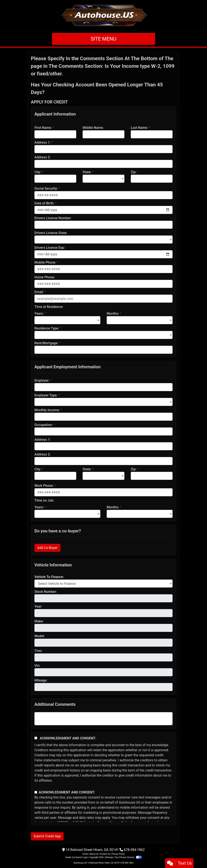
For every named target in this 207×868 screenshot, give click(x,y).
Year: (38, 606)
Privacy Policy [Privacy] (118, 854)
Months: (113, 314)
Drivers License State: (51, 233)
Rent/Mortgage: (46, 343)
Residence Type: (47, 328)
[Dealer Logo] (104, 15)
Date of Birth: (44, 203)
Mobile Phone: (45, 262)
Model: (40, 636)
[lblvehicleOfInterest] (103, 584)
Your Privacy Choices (128, 857)
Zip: (134, 172)
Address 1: (42, 142)
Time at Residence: (49, 307)
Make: (39, 621)
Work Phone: (44, 486)
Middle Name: (93, 128)
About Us (94, 854)
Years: (39, 314)
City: (38, 172)
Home (85, 854)
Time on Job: (44, 500)
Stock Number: (46, 592)
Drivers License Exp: (50, 248)
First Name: (43, 128)
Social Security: (46, 188)
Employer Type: (46, 395)
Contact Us (105, 854)
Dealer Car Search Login (77, 857)
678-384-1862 (134, 850)
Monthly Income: (47, 410)
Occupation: (44, 425)
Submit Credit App (47, 836)
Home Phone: (45, 277)
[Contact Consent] (36, 792)
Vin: (37, 666)
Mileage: (41, 680)
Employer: (42, 380)
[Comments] (103, 719)
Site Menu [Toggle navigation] (103, 39)
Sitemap (109, 857)
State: (87, 172)
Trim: (38, 651)
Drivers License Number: (53, 218)
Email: (39, 292)
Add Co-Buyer (47, 548)
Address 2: (42, 157)
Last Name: (139, 128)
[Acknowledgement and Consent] (36, 738)
